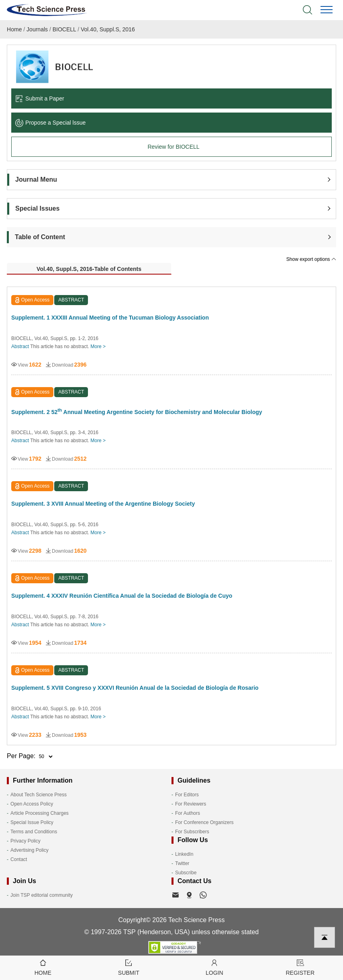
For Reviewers (191, 804)
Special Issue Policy (32, 822)
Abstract (20, 346)
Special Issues (37, 208)
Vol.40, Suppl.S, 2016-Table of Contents (89, 269)
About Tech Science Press (39, 795)
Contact (19, 859)
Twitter (182, 863)
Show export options (311, 259)
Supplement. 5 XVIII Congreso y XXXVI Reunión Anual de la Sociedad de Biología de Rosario (135, 688)
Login (214, 967)
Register (300, 967)
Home (14, 29)
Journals (37, 29)
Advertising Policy (30, 850)
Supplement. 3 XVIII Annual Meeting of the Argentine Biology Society (103, 504)
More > (98, 346)
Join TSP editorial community (42, 895)
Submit (129, 967)
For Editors (187, 795)
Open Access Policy (32, 804)
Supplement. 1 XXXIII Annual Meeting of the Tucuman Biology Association (110, 318)
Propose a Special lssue (50, 123)
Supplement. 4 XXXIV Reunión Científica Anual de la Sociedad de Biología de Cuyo (122, 596)
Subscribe (186, 873)
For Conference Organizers (204, 822)
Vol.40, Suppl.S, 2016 (108, 29)
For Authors (188, 813)
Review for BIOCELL (173, 147)
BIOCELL (64, 29)
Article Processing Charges (40, 813)
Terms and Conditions (34, 832)
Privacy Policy (26, 841)
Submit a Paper (40, 98)
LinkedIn (184, 854)
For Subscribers (192, 832)
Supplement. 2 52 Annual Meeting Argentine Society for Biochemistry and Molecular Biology (137, 411)
